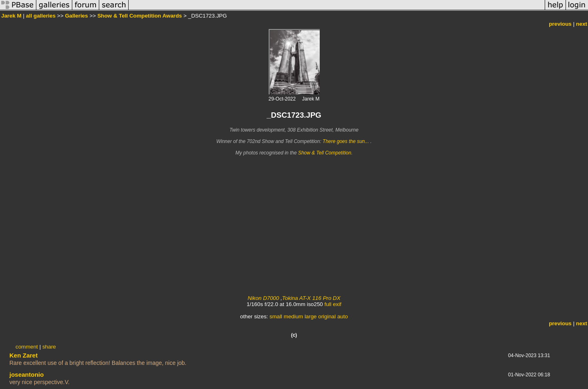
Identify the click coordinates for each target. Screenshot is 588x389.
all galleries (41, 16)
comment (27, 347)
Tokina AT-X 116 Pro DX (311, 298)
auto (343, 316)
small (276, 316)
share (49, 347)
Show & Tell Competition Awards (139, 16)
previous (560, 24)
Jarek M (11, 16)
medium (293, 316)
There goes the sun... (346, 141)
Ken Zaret (23, 355)
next (582, 24)
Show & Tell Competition (325, 153)
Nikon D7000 (263, 298)
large (311, 316)
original (327, 316)
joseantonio (27, 374)
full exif (333, 304)
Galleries (76, 16)
